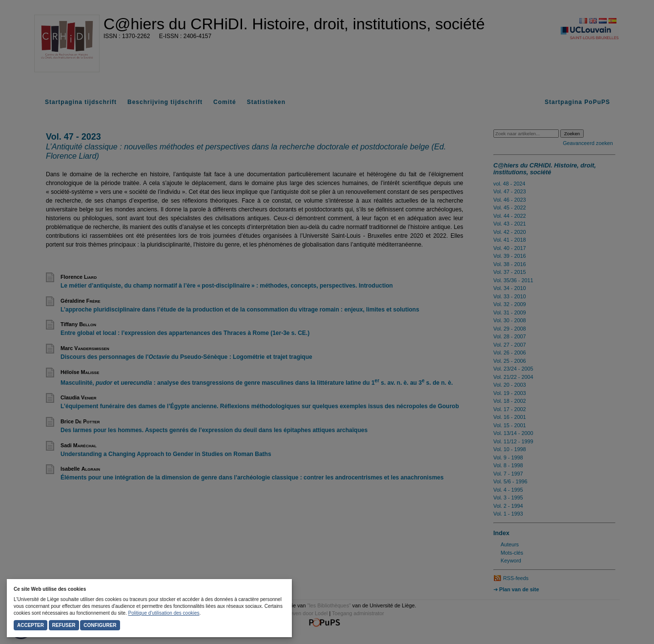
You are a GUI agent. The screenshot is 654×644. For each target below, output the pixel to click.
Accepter (31, 625)
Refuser (64, 625)
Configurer (100, 625)
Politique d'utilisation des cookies (164, 613)
